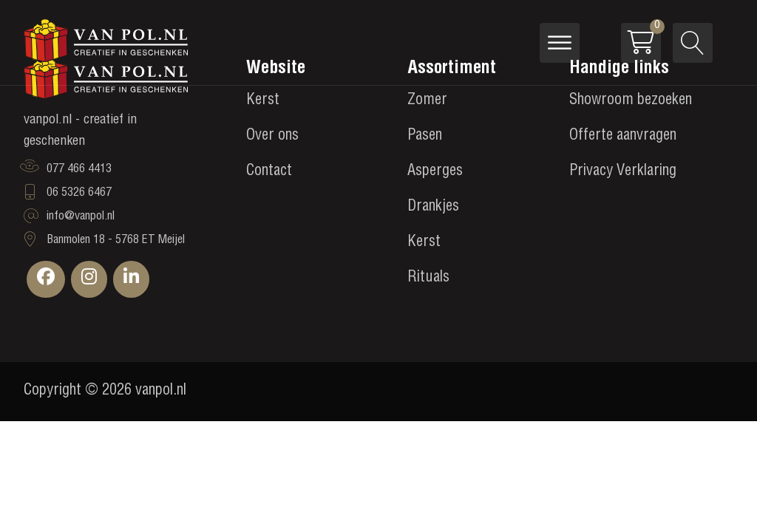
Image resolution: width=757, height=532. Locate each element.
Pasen (425, 137)
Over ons (272, 137)
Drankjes (433, 208)
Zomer (427, 101)
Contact (269, 172)
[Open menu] (560, 43)
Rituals (428, 279)
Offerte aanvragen (623, 137)
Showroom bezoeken (631, 101)
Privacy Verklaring (623, 172)
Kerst (263, 101)
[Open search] (693, 43)
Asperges (435, 172)
